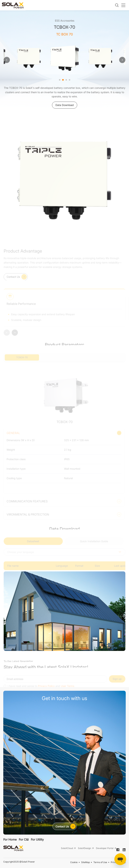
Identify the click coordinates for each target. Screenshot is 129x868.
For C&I (24, 839)
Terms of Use (100, 862)
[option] (29, 57)
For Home (10, 839)
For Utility (37, 839)
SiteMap (85, 862)
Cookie (74, 862)
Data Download (65, 105)
